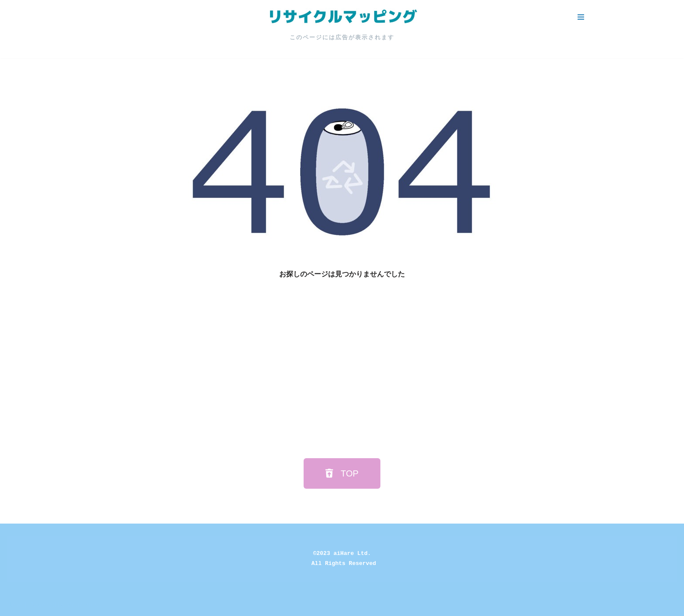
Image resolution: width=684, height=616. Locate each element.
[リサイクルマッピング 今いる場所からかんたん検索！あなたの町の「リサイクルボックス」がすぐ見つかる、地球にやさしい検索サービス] (342, 17)
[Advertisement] (342, 367)
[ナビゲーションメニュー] (581, 17)
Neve (15, 605)
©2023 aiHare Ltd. (342, 553)
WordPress (84, 605)
